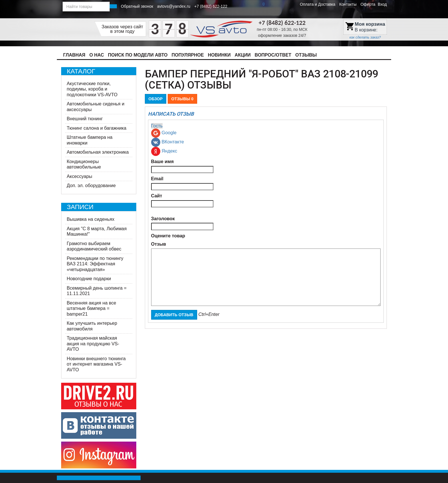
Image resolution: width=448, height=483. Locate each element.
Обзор (156, 99)
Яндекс (164, 151)
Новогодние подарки (89, 278)
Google (164, 133)
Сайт (157, 196)
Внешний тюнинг (85, 119)
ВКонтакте (168, 142)
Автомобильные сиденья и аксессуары (96, 107)
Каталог (81, 71)
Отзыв (159, 244)
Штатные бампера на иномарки (90, 140)
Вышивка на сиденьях (91, 219)
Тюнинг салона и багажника (97, 128)
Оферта (368, 4)
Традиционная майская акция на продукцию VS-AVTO (93, 343)
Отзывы (306, 55)
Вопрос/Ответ (273, 55)
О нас (97, 55)
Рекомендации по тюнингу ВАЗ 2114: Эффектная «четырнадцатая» (95, 264)
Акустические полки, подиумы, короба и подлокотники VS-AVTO (92, 89)
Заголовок (163, 219)
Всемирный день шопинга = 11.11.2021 (97, 291)
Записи (80, 207)
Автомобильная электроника (98, 152)
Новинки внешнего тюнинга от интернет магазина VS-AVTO (96, 364)
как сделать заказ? (365, 37)
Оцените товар (168, 236)
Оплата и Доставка (318, 4)
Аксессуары (80, 176)
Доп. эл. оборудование (91, 185)
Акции (243, 55)
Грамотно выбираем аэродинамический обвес (94, 246)
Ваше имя (162, 161)
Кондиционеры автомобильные (84, 164)
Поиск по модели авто (138, 55)
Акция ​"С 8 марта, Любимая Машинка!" (97, 231)
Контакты (348, 4)
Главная (74, 55)
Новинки (219, 55)
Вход (382, 4)
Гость (157, 126)
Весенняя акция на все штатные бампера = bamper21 (92, 308)
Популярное (188, 55)
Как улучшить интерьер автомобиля (92, 326)
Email (157, 179)
